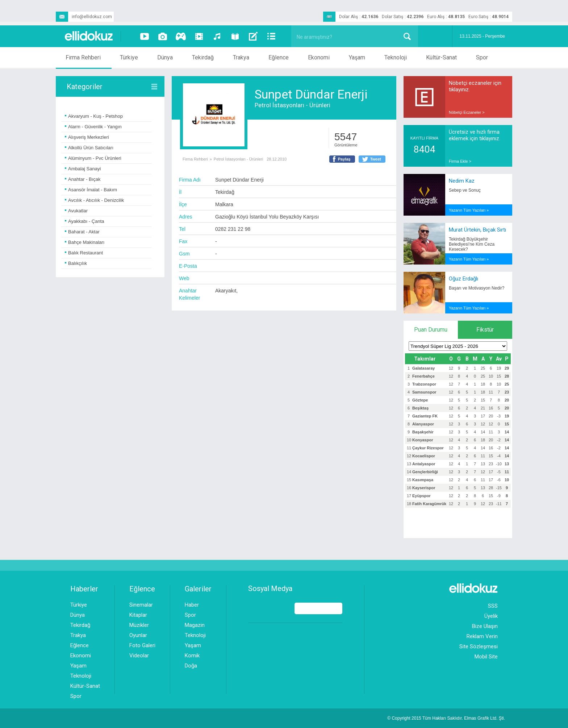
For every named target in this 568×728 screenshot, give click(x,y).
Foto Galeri (142, 645)
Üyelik (491, 616)
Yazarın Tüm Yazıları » (469, 210)
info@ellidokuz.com (84, 17)
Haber (192, 605)
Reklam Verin (482, 636)
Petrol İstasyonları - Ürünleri (293, 105)
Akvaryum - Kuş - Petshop (94, 116)
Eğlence (279, 57)
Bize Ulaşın (485, 626)
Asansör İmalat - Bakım (91, 190)
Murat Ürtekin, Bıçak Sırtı (477, 230)
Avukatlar (76, 211)
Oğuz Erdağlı (463, 279)
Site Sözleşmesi (479, 646)
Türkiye (129, 57)
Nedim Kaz (462, 181)
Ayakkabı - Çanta (84, 221)
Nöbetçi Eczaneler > (467, 112)
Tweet (376, 159)
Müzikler (139, 625)
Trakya (241, 57)
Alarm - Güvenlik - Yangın (93, 127)
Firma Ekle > (460, 161)
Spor (482, 57)
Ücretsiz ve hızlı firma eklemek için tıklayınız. (475, 135)
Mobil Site (486, 657)
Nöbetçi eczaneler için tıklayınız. (475, 86)
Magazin (195, 625)
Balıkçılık (76, 263)
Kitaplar (138, 615)
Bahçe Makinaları (85, 242)
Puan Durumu (431, 330)
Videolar (139, 656)
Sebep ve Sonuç (465, 190)
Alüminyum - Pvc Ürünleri (93, 158)
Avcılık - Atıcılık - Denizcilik (94, 200)
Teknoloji (396, 57)
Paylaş (344, 159)
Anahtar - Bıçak (83, 179)
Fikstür (485, 330)
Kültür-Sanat (441, 57)
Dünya (165, 57)
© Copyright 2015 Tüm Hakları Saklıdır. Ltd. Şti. (446, 718)
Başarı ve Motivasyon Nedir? (477, 288)
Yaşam (357, 57)
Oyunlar (138, 635)
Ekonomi (319, 57)
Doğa (191, 666)
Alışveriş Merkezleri (87, 137)
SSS (493, 606)
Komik (192, 656)
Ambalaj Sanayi (83, 169)
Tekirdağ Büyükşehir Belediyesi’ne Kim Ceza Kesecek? (472, 244)
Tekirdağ (203, 57)
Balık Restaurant (84, 253)
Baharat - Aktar (82, 232)
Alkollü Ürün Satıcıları (89, 148)
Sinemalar (141, 605)
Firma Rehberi (83, 57)
